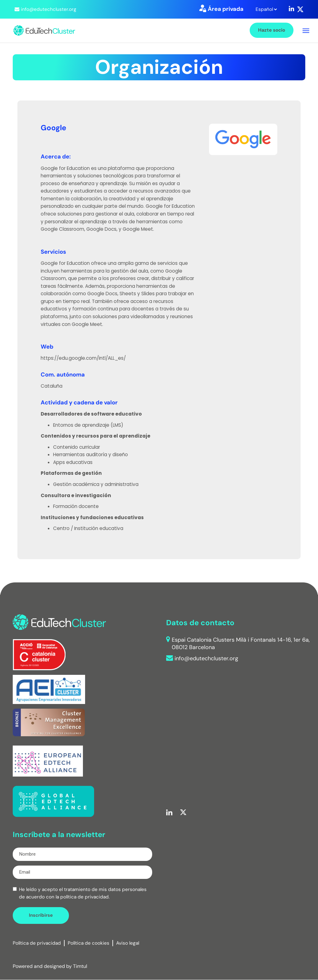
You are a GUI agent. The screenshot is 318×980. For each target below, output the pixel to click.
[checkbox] (15, 889)
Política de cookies (89, 943)
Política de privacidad (37, 943)
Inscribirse (41, 915)
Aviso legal (128, 943)
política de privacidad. (85, 897)
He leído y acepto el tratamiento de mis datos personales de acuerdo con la (83, 893)
